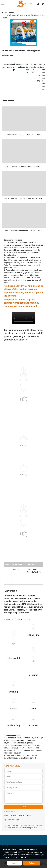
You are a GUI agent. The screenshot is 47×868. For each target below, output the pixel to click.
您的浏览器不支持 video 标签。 (23, 318)
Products (12, 13)
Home (4, 13)
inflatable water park (14, 247)
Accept (14, 863)
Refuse (32, 863)
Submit (23, 807)
